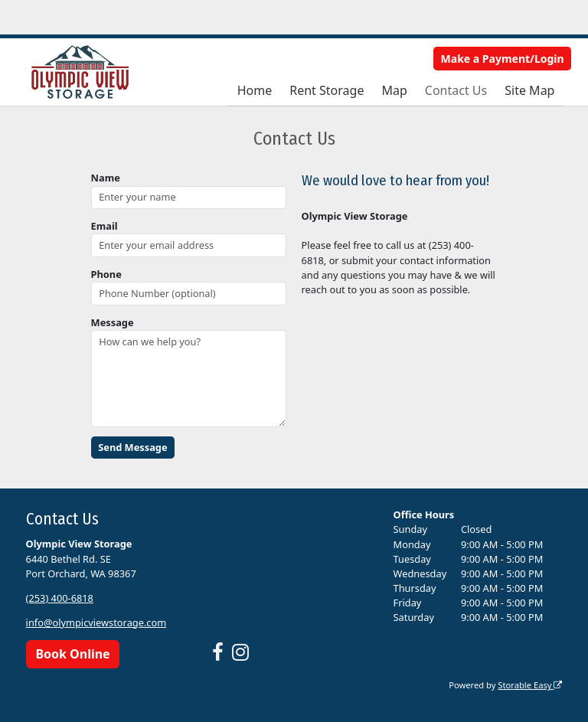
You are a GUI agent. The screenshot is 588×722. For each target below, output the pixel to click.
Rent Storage (327, 90)
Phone (106, 274)
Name (106, 178)
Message (113, 322)
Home (255, 90)
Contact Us (456, 90)
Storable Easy (530, 685)
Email (105, 226)
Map (394, 90)
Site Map (529, 90)
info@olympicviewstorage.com (96, 622)
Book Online (72, 654)
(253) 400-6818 (60, 598)
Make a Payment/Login (503, 59)
